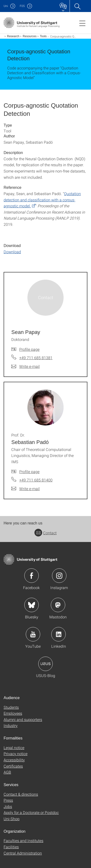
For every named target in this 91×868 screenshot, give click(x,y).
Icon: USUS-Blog (45, 664)
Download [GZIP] (12, 252)
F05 (22, 6)
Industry (11, 725)
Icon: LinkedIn (58, 634)
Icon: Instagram (59, 576)
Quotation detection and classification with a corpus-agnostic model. (42, 200)
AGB (7, 772)
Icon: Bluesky (32, 605)
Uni (6, 6)
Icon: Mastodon (58, 605)
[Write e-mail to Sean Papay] (26, 366)
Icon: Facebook (32, 576)
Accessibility (14, 760)
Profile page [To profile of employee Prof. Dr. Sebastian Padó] (29, 471)
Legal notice (14, 748)
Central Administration (23, 853)
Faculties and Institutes (23, 840)
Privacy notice (16, 754)
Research (13, 36)
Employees (13, 713)
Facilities (11, 847)
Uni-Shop (12, 819)
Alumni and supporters (23, 719)
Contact (45, 533)
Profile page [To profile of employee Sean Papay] (29, 349)
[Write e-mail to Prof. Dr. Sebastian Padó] (26, 489)
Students (11, 707)
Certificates (13, 766)
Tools (43, 36)
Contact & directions (21, 794)
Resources (29, 36)
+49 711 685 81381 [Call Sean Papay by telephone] (36, 358)
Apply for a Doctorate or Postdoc (31, 812)
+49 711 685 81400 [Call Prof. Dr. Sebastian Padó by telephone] (36, 480)
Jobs (8, 806)
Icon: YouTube (33, 634)
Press (8, 800)
